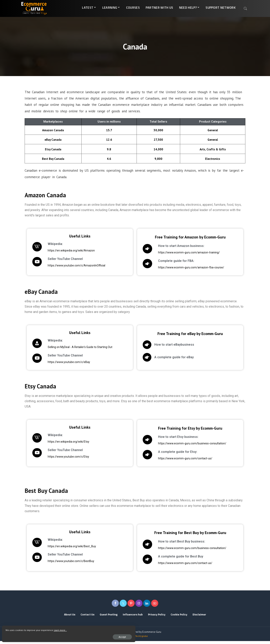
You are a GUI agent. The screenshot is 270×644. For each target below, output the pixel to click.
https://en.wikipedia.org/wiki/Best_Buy (51, 549)
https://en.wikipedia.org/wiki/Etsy (47, 445)
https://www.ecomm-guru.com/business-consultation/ (171, 447)
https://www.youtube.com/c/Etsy (47, 460)
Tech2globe (142, 639)
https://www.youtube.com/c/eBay (48, 365)
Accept (49, 635)
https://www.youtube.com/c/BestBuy (50, 564)
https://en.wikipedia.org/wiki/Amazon (50, 253)
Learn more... (13, 629)
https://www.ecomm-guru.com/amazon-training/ (168, 255)
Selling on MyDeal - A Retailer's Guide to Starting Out (59, 350)
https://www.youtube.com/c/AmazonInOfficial (55, 268)
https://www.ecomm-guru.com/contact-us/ (164, 461)
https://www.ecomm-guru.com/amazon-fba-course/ (170, 270)
